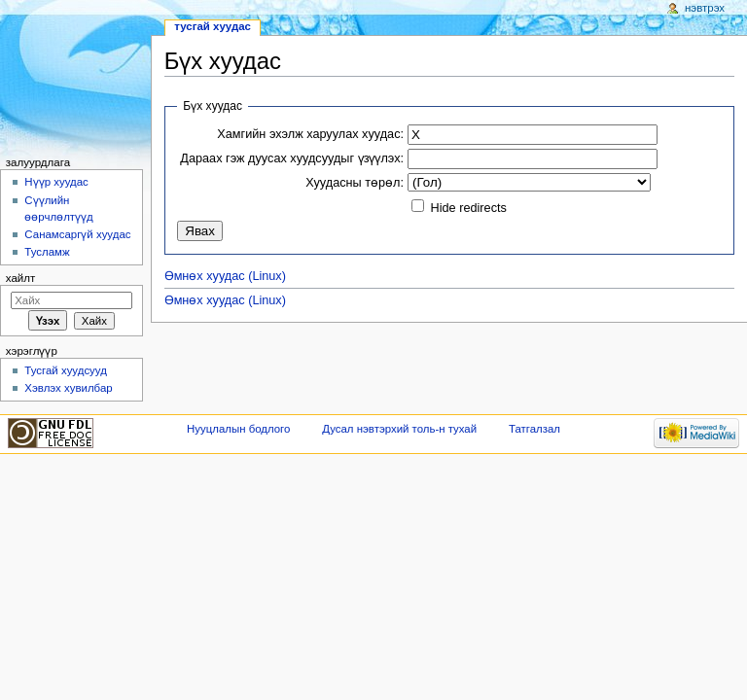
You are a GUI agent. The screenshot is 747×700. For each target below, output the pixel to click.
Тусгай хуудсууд (66, 370)
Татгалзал (534, 429)
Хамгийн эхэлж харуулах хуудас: (310, 134)
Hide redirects (469, 208)
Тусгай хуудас (213, 26)
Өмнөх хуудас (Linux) (225, 276)
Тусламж (47, 252)
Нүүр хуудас (56, 182)
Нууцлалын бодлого (238, 429)
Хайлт (21, 278)
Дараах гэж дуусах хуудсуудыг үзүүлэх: (292, 158)
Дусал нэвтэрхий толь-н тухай (399, 429)
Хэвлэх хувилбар (68, 388)
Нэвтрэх (705, 8)
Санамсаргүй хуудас (77, 234)
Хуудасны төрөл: (355, 183)
